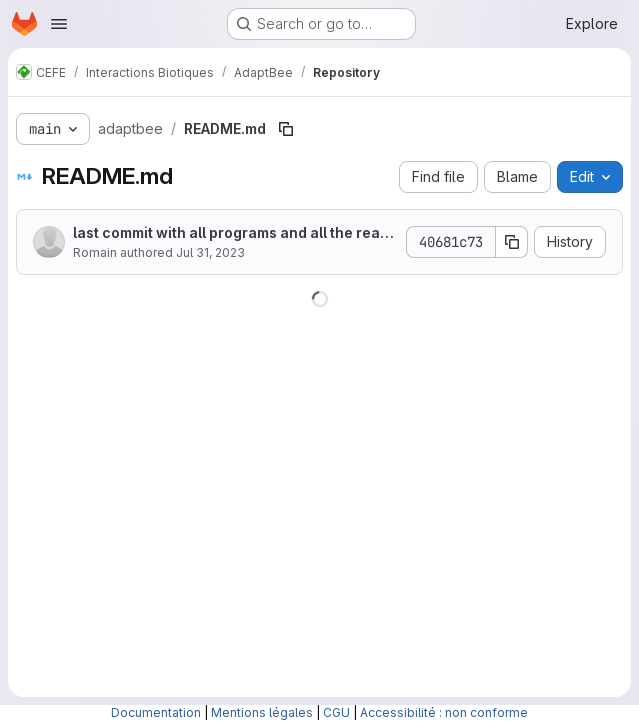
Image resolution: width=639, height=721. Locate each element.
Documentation (156, 712)
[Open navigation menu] (59, 24)
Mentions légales (262, 712)
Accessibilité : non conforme (444, 712)
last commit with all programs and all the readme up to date (231, 233)
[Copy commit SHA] (512, 242)
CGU (336, 712)
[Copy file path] (286, 129)
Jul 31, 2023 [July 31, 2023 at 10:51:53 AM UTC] (210, 252)
